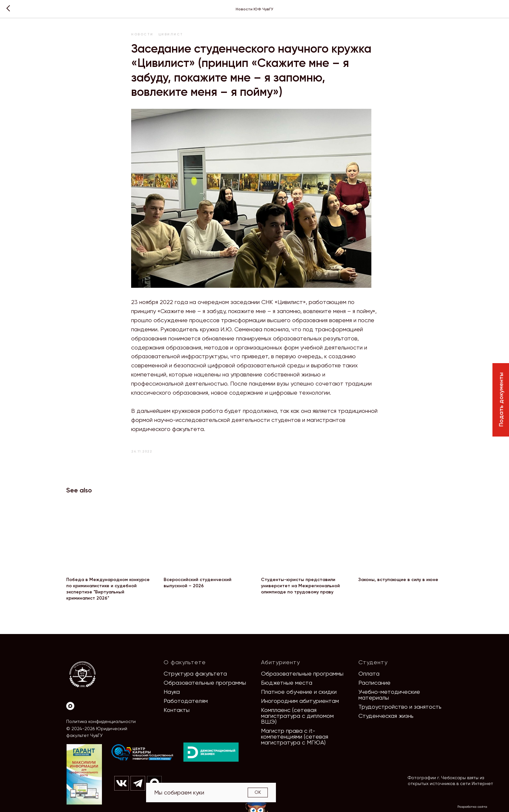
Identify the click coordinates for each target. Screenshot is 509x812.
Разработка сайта (472, 807)
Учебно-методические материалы (389, 695)
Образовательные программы (205, 683)
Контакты (177, 710)
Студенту (373, 662)
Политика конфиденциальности (101, 721)
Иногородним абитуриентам (300, 701)
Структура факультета (195, 673)
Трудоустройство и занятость (400, 707)
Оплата (369, 673)
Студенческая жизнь (386, 716)
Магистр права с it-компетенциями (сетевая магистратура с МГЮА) (295, 736)
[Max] (70, 706)
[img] (143, 753)
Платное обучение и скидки (299, 692)
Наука (172, 692)
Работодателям (186, 701)
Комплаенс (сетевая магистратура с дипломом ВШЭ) (297, 716)
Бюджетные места (287, 683)
